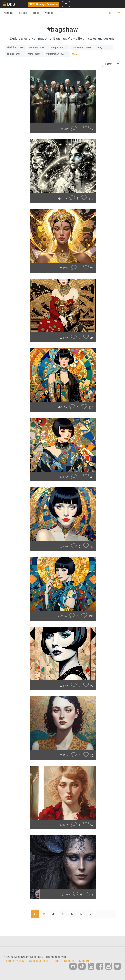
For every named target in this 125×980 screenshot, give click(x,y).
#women (38, 48)
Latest (26, 13)
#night (59, 48)
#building (16, 48)
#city (104, 48)
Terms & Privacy (14, 961)
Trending (9, 13)
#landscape (82, 48)
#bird (35, 54)
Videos (55, 13)
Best (40, 13)
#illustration (57, 54)
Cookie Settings (39, 961)
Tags (56, 961)
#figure (15, 54)
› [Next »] (106, 914)
